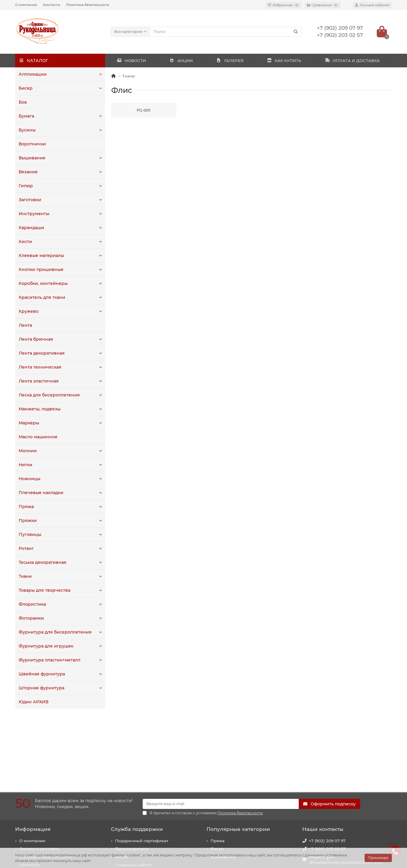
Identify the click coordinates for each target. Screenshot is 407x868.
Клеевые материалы (40, 256)
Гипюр (26, 186)
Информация (33, 759)
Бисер (25, 88)
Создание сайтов (133, 795)
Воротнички (32, 144)
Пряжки (27, 521)
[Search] (226, 32)
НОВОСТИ (131, 61)
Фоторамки (31, 618)
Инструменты (33, 214)
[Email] (221, 734)
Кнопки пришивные (40, 269)
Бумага (26, 116)
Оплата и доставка (39, 779)
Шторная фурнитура (40, 688)
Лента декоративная (40, 353)
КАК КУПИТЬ (284, 61)
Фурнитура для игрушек (44, 646)
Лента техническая (39, 367)
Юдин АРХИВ (33, 702)
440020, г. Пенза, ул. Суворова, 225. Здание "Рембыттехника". (345, 819)
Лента (25, 325)
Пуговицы (29, 534)
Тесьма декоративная (42, 562)
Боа (23, 102)
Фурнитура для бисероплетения (53, 632)
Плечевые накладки (40, 493)
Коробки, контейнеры (42, 283)
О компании (26, 5)
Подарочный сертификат (142, 771)
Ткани (25, 576)
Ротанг (26, 548)
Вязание (27, 172)
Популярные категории (238, 759)
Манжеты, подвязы (39, 409)
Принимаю (378, 858)
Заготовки (30, 200)
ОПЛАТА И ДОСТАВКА (352, 61)
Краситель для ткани (41, 297)
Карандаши (31, 228)
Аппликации (32, 74)
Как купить (31, 803)
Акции (122, 787)
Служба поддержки (137, 759)
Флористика (32, 604)
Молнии (27, 451)
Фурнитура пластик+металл (49, 660)
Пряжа (26, 507)
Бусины (27, 130)
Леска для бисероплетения (48, 395)
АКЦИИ (181, 61)
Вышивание (31, 158)
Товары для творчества (43, 590)
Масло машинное (38, 437)
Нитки (25, 465)
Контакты (52, 5)
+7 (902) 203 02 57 (327, 779)
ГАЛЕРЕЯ (230, 61)
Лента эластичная (38, 381)
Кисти (25, 242)
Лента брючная (35, 339)
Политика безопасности (88, 5)
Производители (132, 779)
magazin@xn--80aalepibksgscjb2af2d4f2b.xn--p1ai (345, 790)
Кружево (28, 311)
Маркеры (28, 423)
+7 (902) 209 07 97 (327, 771)
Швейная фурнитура (40, 674)
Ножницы (29, 479)
